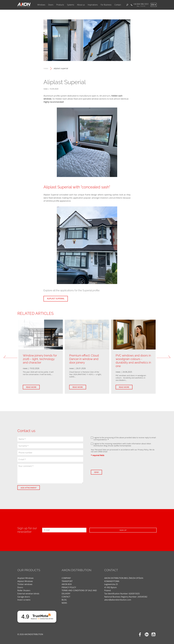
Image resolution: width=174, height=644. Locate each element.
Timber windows (25, 582)
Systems (71, 5)
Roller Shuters (24, 588)
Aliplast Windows (25, 579)
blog (64, 598)
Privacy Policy (143, 450)
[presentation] (109, 463)
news (46, 68)
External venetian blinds (28, 591)
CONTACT (66, 594)
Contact (118, 5)
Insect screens (24, 598)
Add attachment (31, 488)
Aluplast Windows (25, 576)
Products (60, 5)
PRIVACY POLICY (69, 585)
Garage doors (24, 594)
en (153, 5)
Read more (34, 387)
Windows (41, 5)
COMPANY (66, 576)
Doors (51, 5)
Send (99, 472)
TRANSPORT (67, 579)
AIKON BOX (67, 582)
